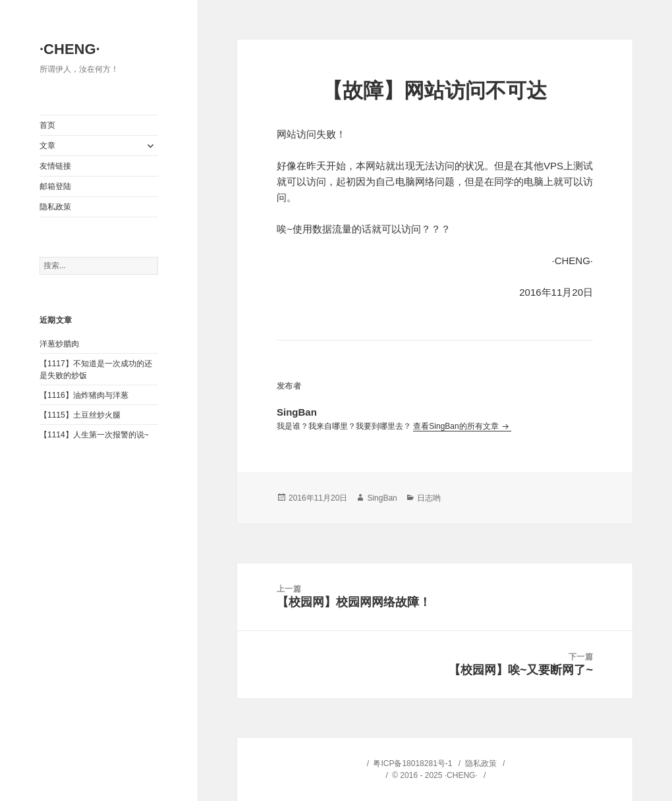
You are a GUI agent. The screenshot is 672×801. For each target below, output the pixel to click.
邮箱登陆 (55, 186)
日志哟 (429, 498)
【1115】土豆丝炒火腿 (80, 415)
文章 (47, 146)
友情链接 (55, 166)
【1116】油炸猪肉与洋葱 (84, 395)
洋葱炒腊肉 (59, 344)
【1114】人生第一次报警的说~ (94, 435)
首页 (47, 125)
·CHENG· (70, 49)
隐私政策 (55, 207)
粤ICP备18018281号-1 (412, 763)
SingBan (382, 498)
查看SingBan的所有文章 (457, 426)
